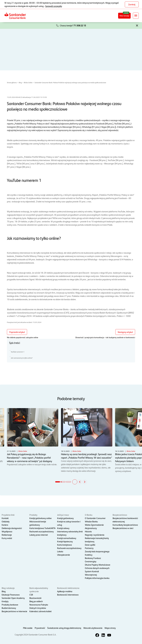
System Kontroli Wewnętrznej (92, 573)
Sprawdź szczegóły (54, 6)
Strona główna (12, 82)
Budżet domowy (9, 608)
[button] (137, 25)
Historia (88, 531)
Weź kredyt (125, 16)
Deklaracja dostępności (12, 528)
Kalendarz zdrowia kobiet (40, 611)
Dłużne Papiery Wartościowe (98, 565)
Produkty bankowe (10, 605)
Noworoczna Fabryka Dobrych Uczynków (39, 606)
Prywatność (40, 628)
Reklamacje (7, 535)
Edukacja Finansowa (11, 595)
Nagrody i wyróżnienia (95, 535)
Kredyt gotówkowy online (40, 518)
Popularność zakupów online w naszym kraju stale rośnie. (33, 437)
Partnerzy (89, 548)
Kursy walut (7, 538)
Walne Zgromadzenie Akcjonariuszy (94, 526)
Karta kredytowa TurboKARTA (42, 528)
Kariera (5, 525)
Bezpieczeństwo (120, 515)
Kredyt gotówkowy (65, 518)
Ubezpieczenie (64, 555)
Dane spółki (90, 545)
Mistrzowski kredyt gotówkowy (38, 523)
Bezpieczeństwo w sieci (123, 528)
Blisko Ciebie (28, 82)
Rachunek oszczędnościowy (42, 531)
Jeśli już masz (63, 515)
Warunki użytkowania (93, 628)
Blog (20, 82)
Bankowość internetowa (68, 595)
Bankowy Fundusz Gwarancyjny (93, 560)
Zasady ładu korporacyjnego (97, 551)
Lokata (60, 551)
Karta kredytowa (64, 545)
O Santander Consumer (95, 518)
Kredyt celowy (63, 528)
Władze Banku (91, 521)
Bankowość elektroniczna (68, 588)
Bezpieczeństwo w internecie (14, 611)
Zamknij (132, 4)
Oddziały (6, 521)
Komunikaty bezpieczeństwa (125, 525)
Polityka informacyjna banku (97, 578)
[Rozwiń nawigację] (136, 16)
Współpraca (7, 531)
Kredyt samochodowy (67, 538)
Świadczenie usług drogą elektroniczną (64, 628)
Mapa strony (110, 628)
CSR (31, 595)
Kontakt (5, 518)
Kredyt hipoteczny (65, 541)
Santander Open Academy (13, 598)
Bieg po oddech (36, 601)
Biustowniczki (35, 598)
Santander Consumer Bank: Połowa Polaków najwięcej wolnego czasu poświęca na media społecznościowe (70, 82)
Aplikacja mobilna (65, 591)
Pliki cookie (28, 628)
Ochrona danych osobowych (97, 568)
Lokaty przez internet (39, 535)
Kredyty (5, 601)
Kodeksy (89, 555)
